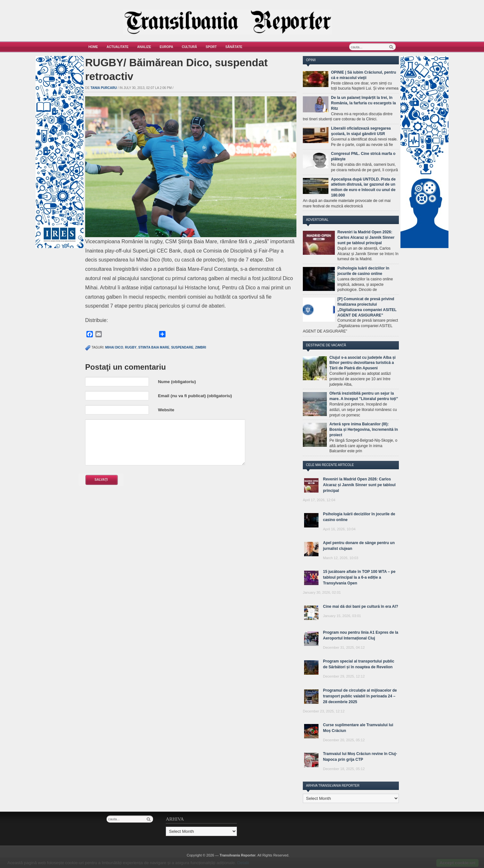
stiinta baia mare (154, 347)
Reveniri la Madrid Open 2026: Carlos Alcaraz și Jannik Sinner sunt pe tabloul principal (366, 237)
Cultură (190, 47)
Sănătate (234, 47)
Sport (211, 47)
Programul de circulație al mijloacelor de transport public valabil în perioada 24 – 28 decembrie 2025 (360, 696)
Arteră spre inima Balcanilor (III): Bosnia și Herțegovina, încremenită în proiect (364, 430)
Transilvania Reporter (238, 855)
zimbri (200, 347)
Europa (166, 47)
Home (93, 47)
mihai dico (114, 347)
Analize (144, 47)
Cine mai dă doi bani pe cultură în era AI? (361, 607)
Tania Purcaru (104, 88)
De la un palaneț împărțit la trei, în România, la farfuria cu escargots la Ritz (363, 103)
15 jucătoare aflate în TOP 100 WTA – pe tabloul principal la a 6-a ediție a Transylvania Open (359, 577)
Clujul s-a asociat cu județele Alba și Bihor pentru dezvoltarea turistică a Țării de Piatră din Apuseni (363, 363)
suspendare (182, 347)
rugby (131, 347)
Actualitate (118, 47)
